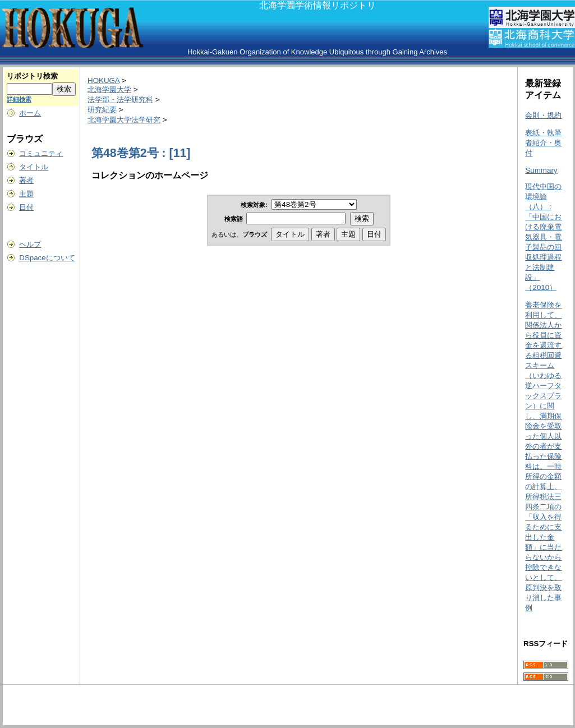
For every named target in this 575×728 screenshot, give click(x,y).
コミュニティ (41, 153)
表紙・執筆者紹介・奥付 (543, 143)
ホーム (30, 113)
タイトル (34, 167)
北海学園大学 (109, 89)
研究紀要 (102, 110)
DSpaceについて (47, 258)
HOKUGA (104, 80)
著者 (26, 180)
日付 (26, 207)
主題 (26, 194)
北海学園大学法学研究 (124, 120)
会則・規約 (543, 115)
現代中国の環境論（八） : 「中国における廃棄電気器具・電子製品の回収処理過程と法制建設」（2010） (543, 237)
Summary (541, 170)
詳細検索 (19, 99)
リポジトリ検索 (32, 76)
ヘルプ (30, 244)
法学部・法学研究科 (120, 100)
